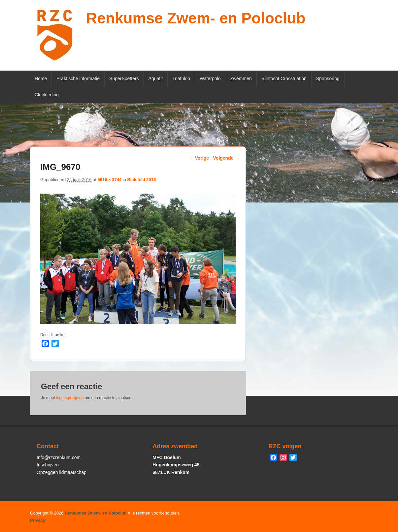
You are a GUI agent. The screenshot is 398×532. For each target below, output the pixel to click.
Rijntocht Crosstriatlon (284, 78)
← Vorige (199, 158)
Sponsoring (328, 78)
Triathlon (181, 78)
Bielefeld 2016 (141, 180)
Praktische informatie (78, 78)
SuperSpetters (124, 78)
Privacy (38, 520)
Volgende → (226, 158)
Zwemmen (241, 78)
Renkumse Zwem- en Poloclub (196, 18)
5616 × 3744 (109, 180)
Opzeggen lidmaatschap (62, 472)
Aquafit (156, 78)
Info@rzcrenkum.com (59, 457)
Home (41, 78)
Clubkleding (47, 95)
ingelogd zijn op (70, 398)
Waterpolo (210, 78)
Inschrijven (48, 465)
